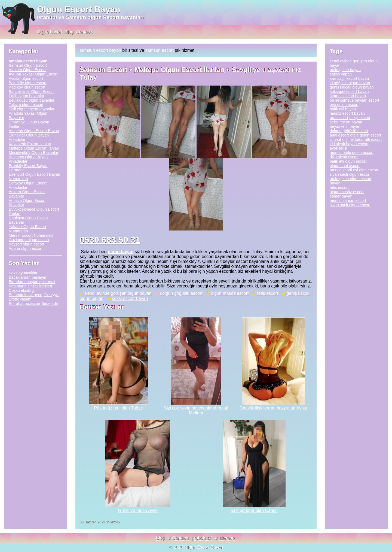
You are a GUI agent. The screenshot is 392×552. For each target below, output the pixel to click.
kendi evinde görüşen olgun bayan (118, 293)
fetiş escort (267, 293)
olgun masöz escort (230, 293)
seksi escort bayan (130, 298)
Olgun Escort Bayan (79, 9)
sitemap (227, 538)
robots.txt (203, 538)
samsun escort (160, 50)
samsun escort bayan (100, 50)
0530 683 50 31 (110, 240)
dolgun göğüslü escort (181, 293)
